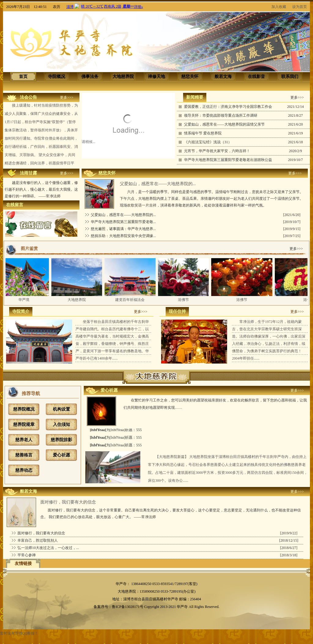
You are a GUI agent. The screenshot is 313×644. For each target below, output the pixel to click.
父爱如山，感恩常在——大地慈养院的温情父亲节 (224, 124)
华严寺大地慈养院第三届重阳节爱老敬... (123, 222)
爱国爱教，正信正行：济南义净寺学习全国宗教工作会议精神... (228, 108)
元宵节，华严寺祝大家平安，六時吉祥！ (217, 151)
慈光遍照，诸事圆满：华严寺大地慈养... (123, 229)
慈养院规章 (24, 424)
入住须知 (61, 424)
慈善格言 (24, 455)
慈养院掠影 (61, 440)
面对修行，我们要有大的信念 (41, 533)
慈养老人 (24, 440)
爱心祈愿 (61, 455)
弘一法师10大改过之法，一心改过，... (48, 548)
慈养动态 (24, 470)
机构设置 (61, 409)
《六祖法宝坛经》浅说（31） (208, 142)
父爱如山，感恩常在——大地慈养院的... (123, 215)
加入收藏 (279, 7)
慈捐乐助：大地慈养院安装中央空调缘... (123, 236)
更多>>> (67, 97)
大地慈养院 (78, 300)
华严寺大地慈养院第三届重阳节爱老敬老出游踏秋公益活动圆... (228, 161)
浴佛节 (185, 300)
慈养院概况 (24, 409)
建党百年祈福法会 (131, 300)
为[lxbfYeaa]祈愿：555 (116, 431)
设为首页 (300, 7)
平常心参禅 (27, 555)
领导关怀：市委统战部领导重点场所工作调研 (221, 115)
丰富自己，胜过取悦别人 (38, 540)
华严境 (25, 300)
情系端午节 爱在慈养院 (203, 133)
